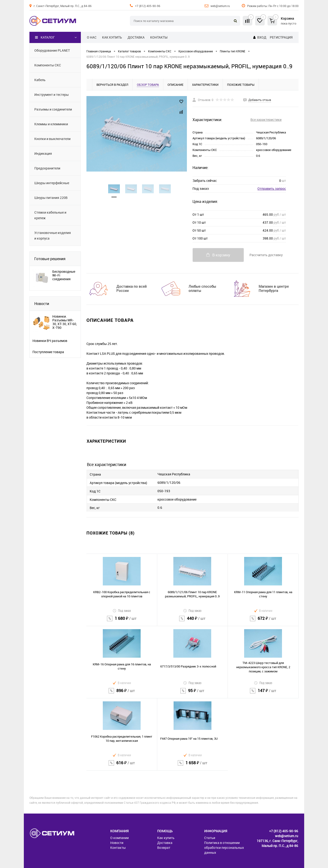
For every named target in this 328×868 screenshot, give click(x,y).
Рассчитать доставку (266, 255)
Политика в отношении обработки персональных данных (224, 848)
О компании (119, 838)
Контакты (159, 37)
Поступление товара (48, 352)
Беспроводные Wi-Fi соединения (64, 275)
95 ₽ (193, 694)
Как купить (112, 37)
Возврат (164, 848)
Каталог (45, 37)
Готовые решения (50, 259)
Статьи (210, 838)
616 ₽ (122, 766)
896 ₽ (122, 694)
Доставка (136, 37)
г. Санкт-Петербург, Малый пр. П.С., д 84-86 (63, 6)
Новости (42, 304)
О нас (92, 37)
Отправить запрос (272, 188)
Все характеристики (266, 120)
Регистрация (281, 37)
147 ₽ (263, 694)
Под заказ (122, 611)
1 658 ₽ (193, 766)
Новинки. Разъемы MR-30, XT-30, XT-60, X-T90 (65, 322)
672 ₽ (263, 621)
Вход (262, 37)
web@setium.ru (220, 6)
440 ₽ (193, 621)
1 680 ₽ (122, 621)
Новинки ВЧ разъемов (50, 341)
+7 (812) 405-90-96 (148, 6)
